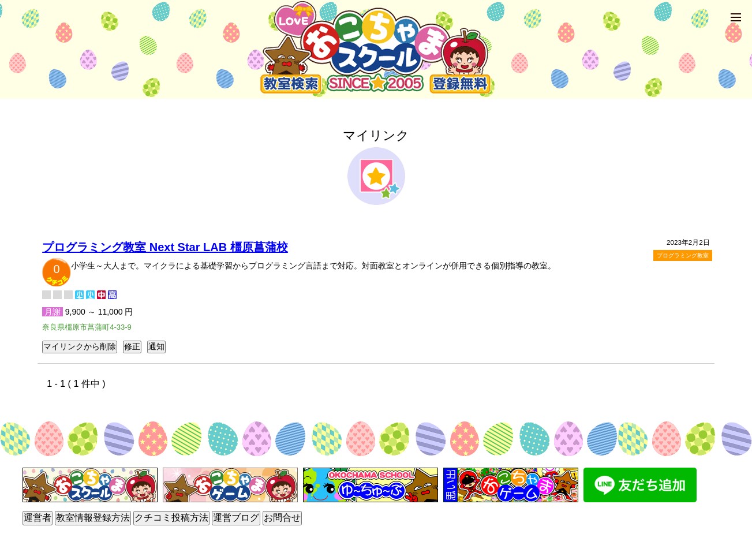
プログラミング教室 (683, 255)
